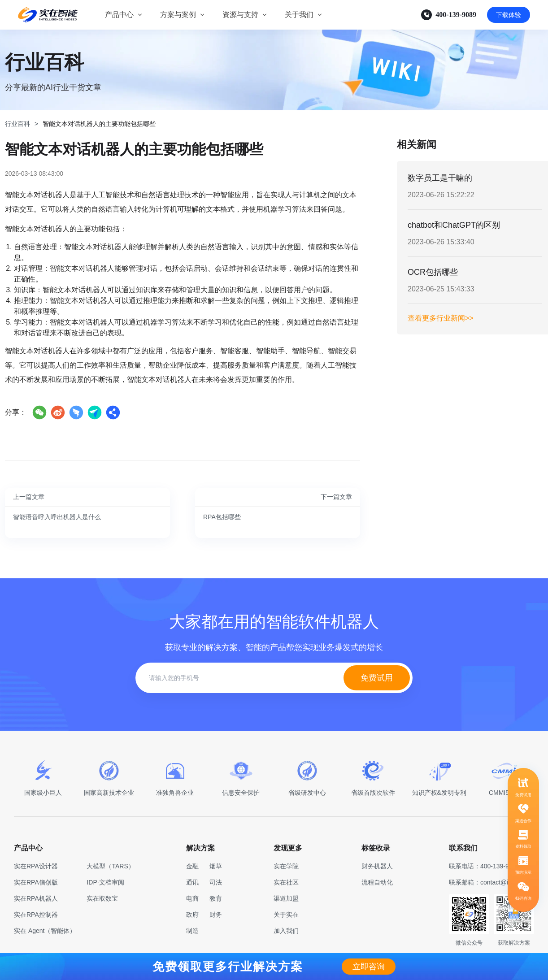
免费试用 (377, 678)
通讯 (192, 882)
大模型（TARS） (110, 866)
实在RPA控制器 (36, 915)
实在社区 (286, 882)
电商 (192, 898)
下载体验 (509, 15)
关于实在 (286, 915)
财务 (216, 915)
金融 (192, 866)
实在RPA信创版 (36, 882)
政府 (192, 915)
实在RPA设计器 (36, 866)
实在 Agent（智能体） (45, 931)
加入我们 (286, 931)
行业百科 (17, 124)
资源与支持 (240, 15)
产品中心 (119, 15)
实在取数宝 (102, 898)
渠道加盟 (286, 898)
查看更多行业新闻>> (441, 318)
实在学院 (286, 866)
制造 (192, 931)
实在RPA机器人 (36, 898)
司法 (216, 882)
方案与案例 (178, 15)
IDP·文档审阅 (105, 882)
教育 (216, 898)
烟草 (216, 866)
